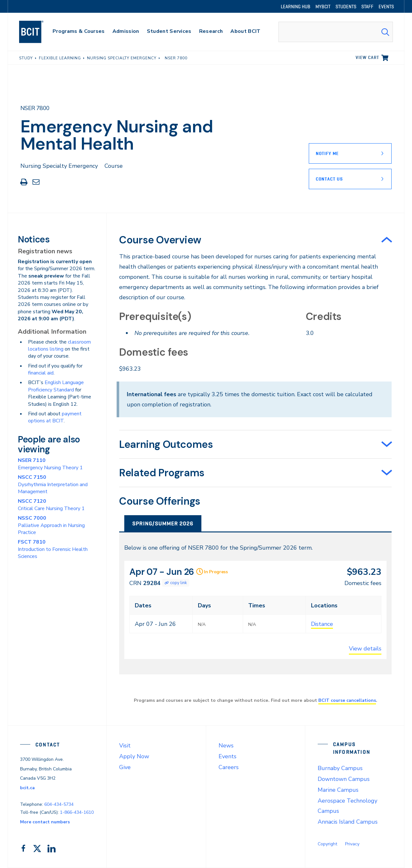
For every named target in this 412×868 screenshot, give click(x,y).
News (226, 746)
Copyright (327, 844)
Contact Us (329, 179)
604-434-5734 (59, 804)
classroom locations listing (59, 345)
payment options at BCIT (55, 417)
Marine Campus (338, 790)
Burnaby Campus (340, 768)
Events (228, 756)
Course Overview (160, 240)
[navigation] (37, 32)
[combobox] (336, 32)
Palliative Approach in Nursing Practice (51, 525)
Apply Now (134, 756)
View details (365, 649)
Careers (229, 767)
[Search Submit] (385, 32)
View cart (367, 57)
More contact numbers (45, 822)
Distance (322, 624)
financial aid (41, 373)
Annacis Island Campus (348, 822)
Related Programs (162, 473)
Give (125, 767)
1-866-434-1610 (77, 812)
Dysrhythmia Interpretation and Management (53, 484)
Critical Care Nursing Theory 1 (51, 505)
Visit (125, 746)
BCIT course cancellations (347, 700)
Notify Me (327, 153)
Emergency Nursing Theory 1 (50, 464)
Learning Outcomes (166, 444)
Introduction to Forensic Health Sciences (53, 549)
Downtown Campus (344, 779)
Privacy (352, 844)
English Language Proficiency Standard (56, 386)
